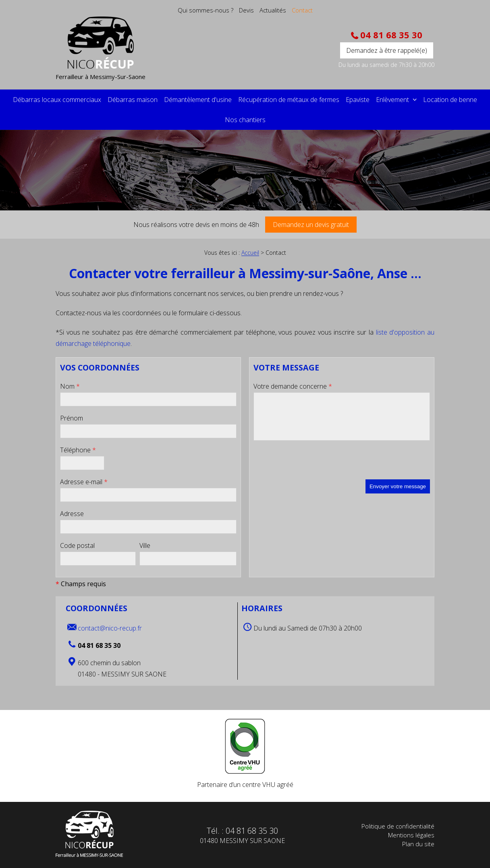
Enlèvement (393, 100)
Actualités (273, 10)
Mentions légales (411, 835)
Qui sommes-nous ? (206, 10)
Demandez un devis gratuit (311, 225)
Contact (302, 10)
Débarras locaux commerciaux (57, 100)
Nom (70, 386)
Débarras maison (133, 100)
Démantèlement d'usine (198, 100)
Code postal (77, 545)
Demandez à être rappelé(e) (387, 50)
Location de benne (450, 100)
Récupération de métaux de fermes (289, 100)
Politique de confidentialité (398, 826)
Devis (246, 10)
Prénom (72, 418)
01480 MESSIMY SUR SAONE (242, 841)
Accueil (250, 253)
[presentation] (315, 464)
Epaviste (358, 100)
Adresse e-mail (84, 482)
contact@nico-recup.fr (110, 628)
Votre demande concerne (293, 386)
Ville (145, 545)
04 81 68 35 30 (390, 35)
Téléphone (78, 450)
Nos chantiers (245, 120)
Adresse (72, 514)
